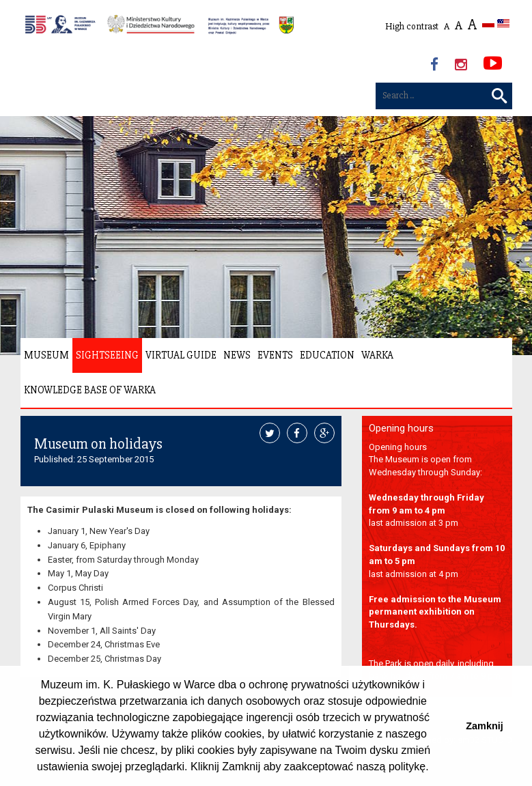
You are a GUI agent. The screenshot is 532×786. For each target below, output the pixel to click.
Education (327, 355)
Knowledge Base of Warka (90, 390)
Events (275, 355)
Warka (377, 355)
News (237, 355)
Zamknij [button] (484, 726)
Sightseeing (107, 355)
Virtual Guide (181, 355)
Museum (46, 355)
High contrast (412, 26)
